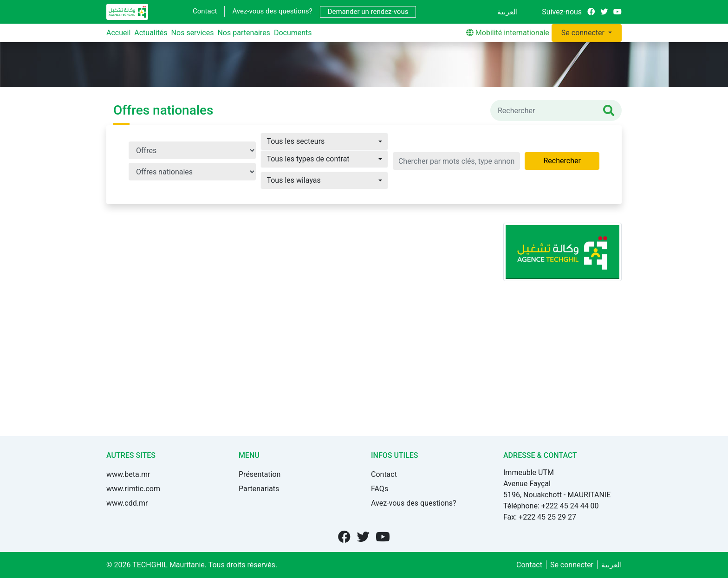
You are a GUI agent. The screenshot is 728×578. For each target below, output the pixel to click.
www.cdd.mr (127, 503)
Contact (205, 11)
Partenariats (259, 489)
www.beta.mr (128, 474)
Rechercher (562, 161)
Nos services (193, 33)
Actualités (151, 33)
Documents (293, 33)
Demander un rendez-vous (368, 12)
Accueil (118, 33)
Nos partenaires (244, 33)
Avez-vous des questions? (272, 11)
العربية (507, 12)
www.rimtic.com (133, 489)
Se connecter (584, 33)
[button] (324, 141)
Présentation (260, 474)
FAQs (380, 489)
